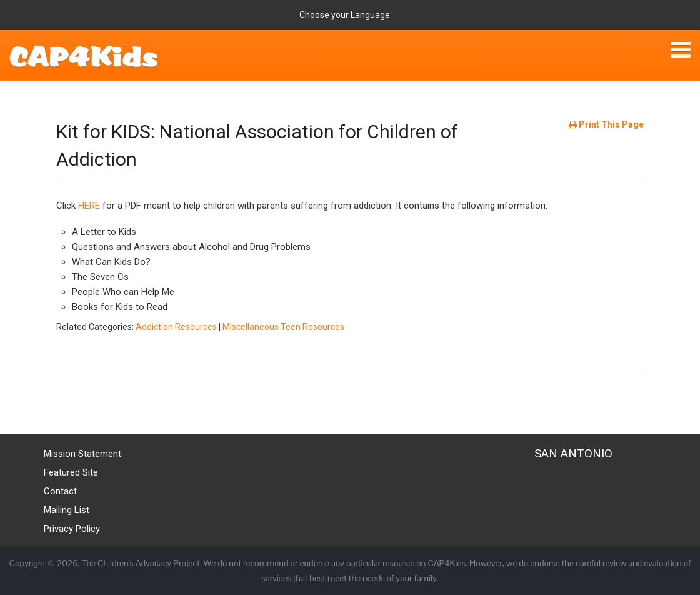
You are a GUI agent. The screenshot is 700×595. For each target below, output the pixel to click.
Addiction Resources (176, 327)
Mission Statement (82, 454)
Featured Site (71, 472)
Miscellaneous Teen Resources (283, 327)
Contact (60, 491)
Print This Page (606, 124)
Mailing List (67, 510)
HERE (89, 206)
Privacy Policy (72, 529)
